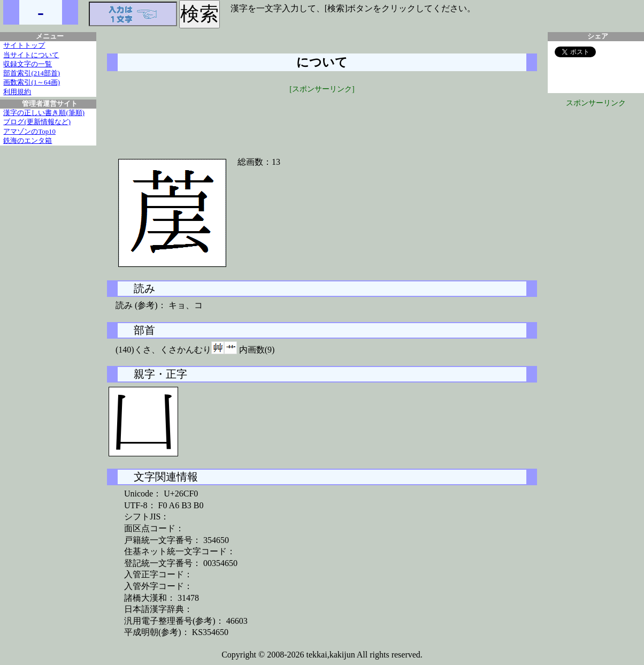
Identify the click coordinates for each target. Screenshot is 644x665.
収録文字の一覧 (28, 64)
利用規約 (17, 92)
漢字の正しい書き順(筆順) (44, 113)
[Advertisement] (322, 119)
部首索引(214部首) (32, 73)
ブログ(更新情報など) (37, 122)
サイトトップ (24, 45)
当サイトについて (31, 55)
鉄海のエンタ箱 (28, 141)
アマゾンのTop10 (29, 132)
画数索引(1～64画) (32, 82)
